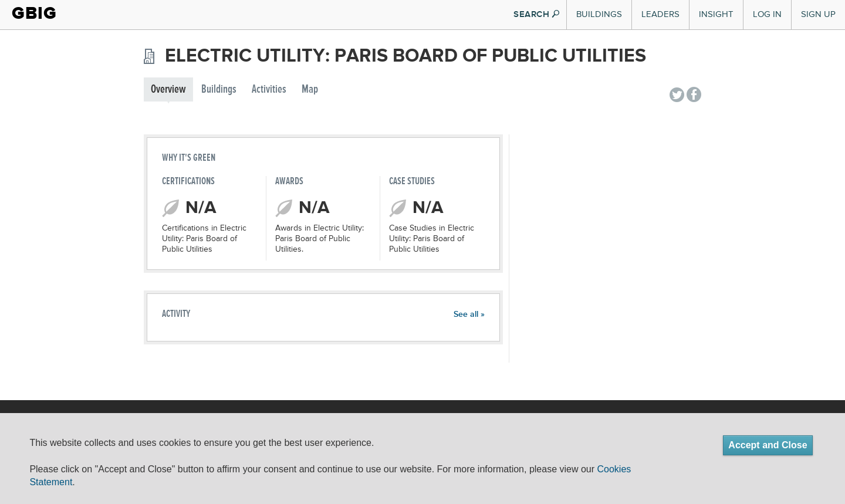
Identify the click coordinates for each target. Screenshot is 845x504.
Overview (168, 89)
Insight (716, 14)
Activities (269, 89)
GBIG (34, 13)
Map (310, 89)
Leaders (660, 14)
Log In (767, 14)
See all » (469, 314)
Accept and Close (768, 445)
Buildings (599, 14)
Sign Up (818, 14)
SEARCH (536, 14)
